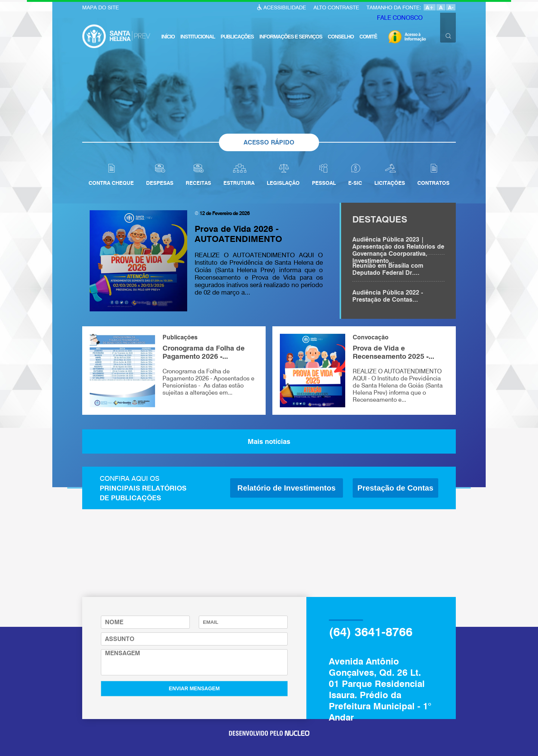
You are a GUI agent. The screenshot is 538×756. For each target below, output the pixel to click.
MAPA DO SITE (101, 7)
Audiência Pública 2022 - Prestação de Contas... (388, 296)
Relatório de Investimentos (286, 488)
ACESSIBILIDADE (285, 7)
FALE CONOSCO (398, 19)
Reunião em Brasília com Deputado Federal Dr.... (388, 269)
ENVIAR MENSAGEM (194, 689)
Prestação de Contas (395, 488)
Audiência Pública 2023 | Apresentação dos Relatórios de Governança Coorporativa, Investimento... (398, 245)
